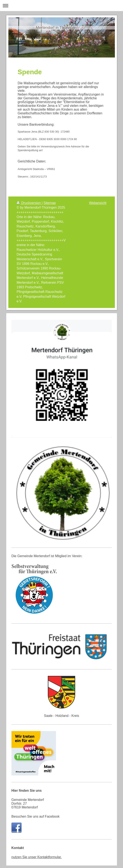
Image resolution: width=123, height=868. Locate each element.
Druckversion (29, 205)
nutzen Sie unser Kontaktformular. (37, 860)
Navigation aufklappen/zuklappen (61, 6)
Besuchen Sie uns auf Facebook (36, 819)
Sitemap (50, 205)
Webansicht (98, 205)
